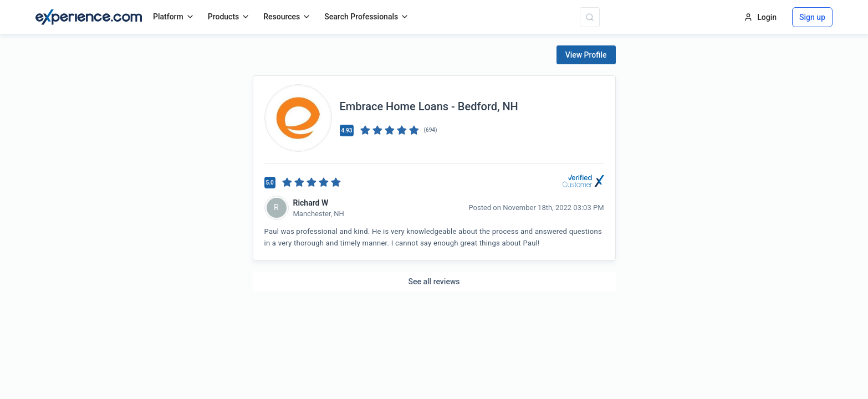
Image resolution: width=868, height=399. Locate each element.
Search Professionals (367, 17)
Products (229, 17)
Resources (287, 17)
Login (760, 17)
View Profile (586, 55)
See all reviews (434, 282)
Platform (174, 17)
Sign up (812, 17)
